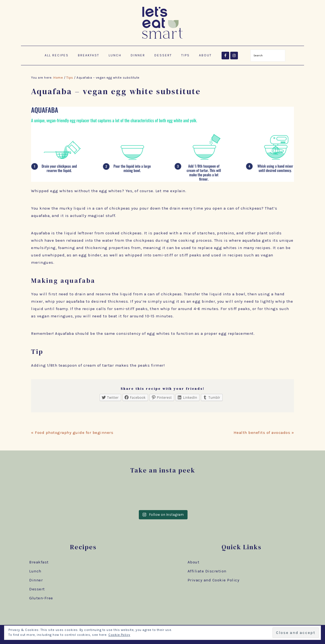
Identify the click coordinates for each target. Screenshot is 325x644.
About (194, 562)
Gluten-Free (41, 598)
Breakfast (39, 562)
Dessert (37, 589)
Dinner (36, 580)
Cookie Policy (119, 635)
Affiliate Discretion (207, 571)
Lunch (35, 571)
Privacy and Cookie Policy (214, 580)
